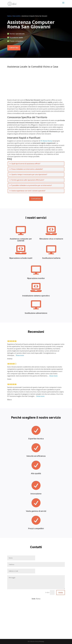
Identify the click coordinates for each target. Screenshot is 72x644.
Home (9, 16)
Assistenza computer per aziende (21, 240)
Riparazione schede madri (21, 258)
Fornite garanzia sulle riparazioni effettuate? (28, 180)
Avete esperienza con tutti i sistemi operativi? (28, 191)
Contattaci (14, 48)
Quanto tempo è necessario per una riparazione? (29, 174)
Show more (20, 355)
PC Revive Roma (46, 141)
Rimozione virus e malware (51, 239)
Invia (61, 592)
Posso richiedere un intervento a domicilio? (27, 169)
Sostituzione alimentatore (36, 313)
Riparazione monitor (36, 278)
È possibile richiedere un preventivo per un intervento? (32, 185)
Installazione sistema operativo (36, 296)
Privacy (42, 641)
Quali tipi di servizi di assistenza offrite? (26, 164)
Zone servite (16, 16)
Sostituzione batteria (51, 258)
